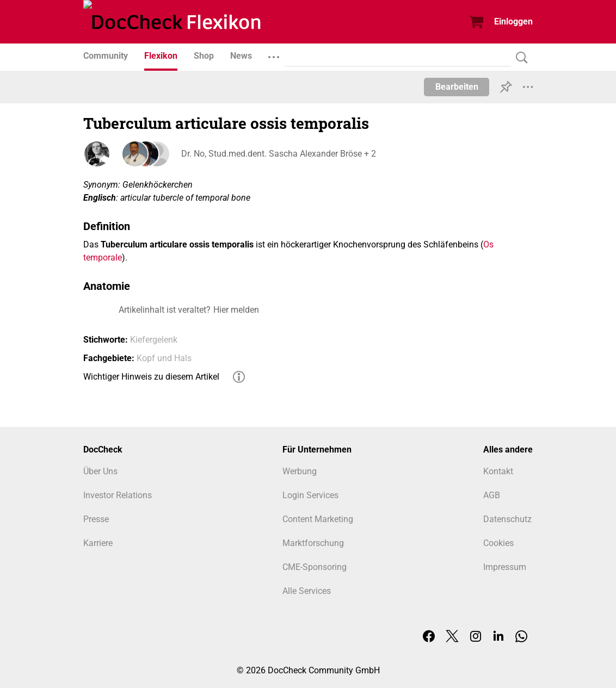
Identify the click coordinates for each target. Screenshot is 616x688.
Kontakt (498, 471)
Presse (96, 519)
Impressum (505, 567)
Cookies (498, 543)
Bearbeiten (457, 87)
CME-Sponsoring (315, 567)
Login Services (310, 495)
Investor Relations (118, 495)
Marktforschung (313, 543)
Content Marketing (318, 519)
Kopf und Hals (164, 358)
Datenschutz (507, 519)
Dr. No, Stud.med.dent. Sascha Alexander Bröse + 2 (279, 154)
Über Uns (100, 471)
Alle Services (307, 591)
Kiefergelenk (154, 340)
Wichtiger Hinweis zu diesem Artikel (151, 377)
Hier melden (236, 310)
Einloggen (513, 21)
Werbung (300, 471)
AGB (492, 495)
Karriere (98, 543)
